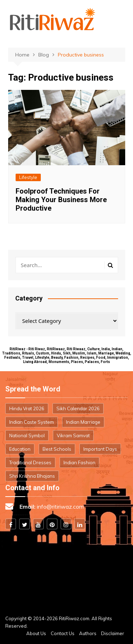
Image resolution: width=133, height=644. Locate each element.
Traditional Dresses (30, 462)
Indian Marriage (83, 422)
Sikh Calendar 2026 (78, 408)
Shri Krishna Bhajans (32, 476)
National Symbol (27, 435)
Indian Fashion (79, 462)
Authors (88, 633)
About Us (36, 633)
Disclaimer (113, 633)
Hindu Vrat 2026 (27, 408)
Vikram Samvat (73, 435)
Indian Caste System (32, 422)
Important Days (100, 449)
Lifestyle (28, 177)
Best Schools (57, 449)
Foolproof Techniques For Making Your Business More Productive (61, 200)
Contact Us (63, 633)
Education (20, 449)
